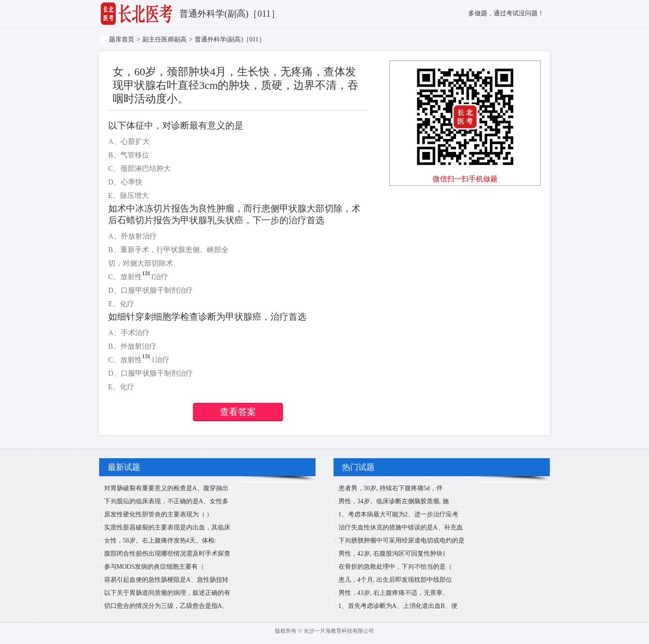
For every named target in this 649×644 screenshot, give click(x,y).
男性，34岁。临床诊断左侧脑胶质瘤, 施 (394, 501)
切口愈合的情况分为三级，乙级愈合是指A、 (166, 606)
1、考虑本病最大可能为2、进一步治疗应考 (398, 514)
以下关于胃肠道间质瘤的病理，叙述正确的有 (167, 593)
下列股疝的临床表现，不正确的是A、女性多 (166, 501)
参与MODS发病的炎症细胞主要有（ (154, 567)
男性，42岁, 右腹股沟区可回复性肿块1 (392, 554)
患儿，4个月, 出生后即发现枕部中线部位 (395, 580)
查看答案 (238, 412)
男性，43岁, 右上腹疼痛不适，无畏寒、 (394, 593)
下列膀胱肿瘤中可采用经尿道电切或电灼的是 (402, 540)
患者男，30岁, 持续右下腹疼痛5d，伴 (391, 488)
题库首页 (122, 39)
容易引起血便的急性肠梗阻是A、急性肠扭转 (166, 580)
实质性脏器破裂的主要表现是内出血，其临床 (167, 527)
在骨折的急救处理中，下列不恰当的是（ (395, 567)
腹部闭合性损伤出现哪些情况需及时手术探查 (167, 554)
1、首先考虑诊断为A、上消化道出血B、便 (398, 606)
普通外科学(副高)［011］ (230, 39)
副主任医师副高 (165, 39)
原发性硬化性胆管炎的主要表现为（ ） (159, 514)
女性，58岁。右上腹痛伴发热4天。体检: (160, 540)
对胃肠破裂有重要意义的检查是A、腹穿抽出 (166, 488)
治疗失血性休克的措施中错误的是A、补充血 (401, 527)
